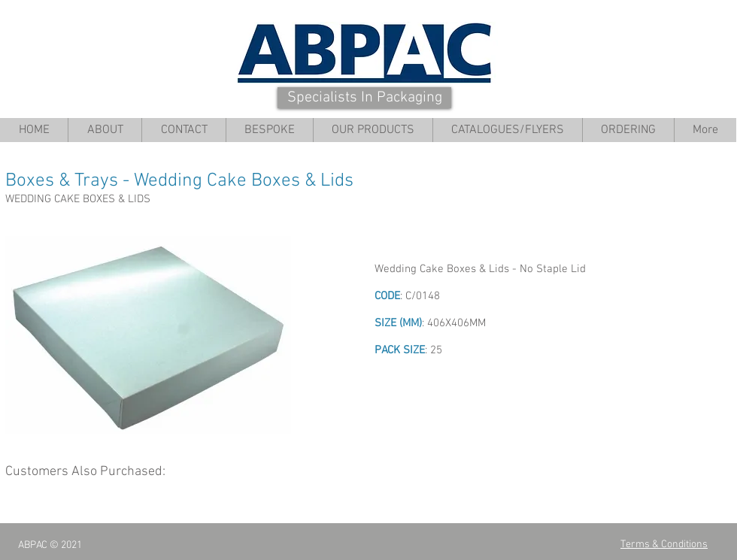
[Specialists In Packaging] (364, 98)
